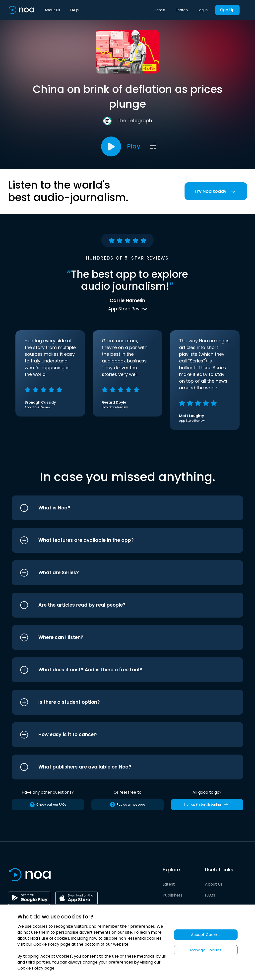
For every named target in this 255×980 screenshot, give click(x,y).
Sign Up (227, 10)
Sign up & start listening (207, 805)
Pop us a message (127, 805)
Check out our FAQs (48, 805)
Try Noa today (216, 191)
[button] (118, 508)
